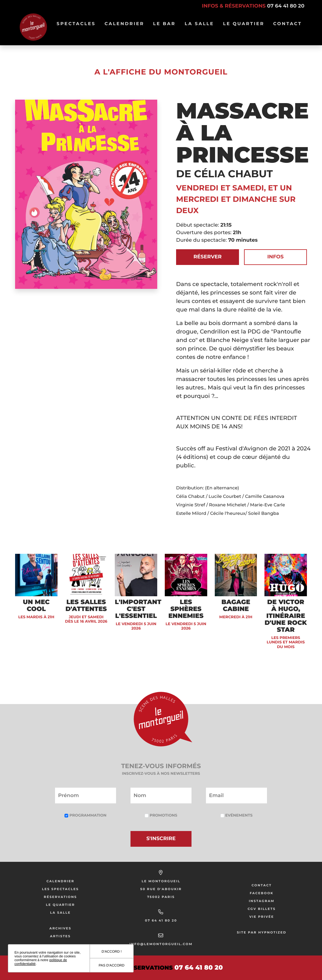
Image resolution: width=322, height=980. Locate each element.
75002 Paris (161, 897)
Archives (60, 928)
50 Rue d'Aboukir (161, 889)
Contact (288, 24)
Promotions (161, 815)
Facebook (262, 893)
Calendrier (124, 27)
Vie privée (262, 917)
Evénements (236, 815)
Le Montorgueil (161, 881)
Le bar (164, 27)
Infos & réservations (253, 6)
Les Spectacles (60, 889)
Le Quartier (244, 27)
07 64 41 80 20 (161, 920)
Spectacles (76, 27)
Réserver (207, 257)
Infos (275, 257)
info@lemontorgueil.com (161, 944)
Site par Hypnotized (262, 932)
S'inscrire (161, 839)
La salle (199, 27)
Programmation (85, 815)
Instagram (261, 901)
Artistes (60, 936)
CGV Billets (261, 909)
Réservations (60, 897)
